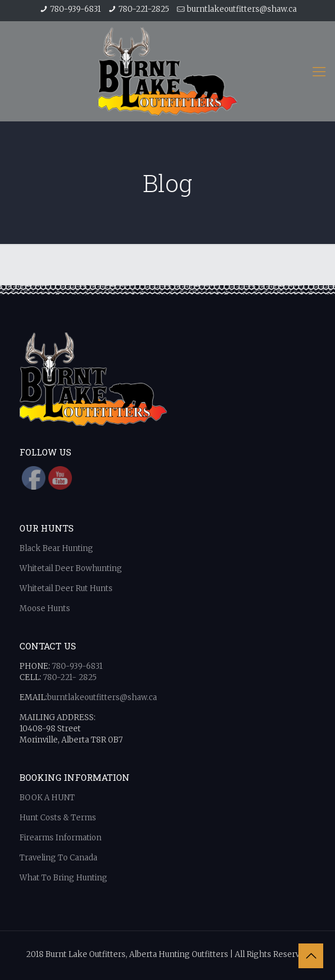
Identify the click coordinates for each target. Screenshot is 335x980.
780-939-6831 (75, 9)
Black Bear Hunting (56, 548)
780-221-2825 (144, 9)
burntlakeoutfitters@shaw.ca (242, 9)
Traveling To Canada (58, 858)
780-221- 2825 (70, 677)
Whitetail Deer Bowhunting (71, 568)
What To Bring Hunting (63, 878)
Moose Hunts (45, 608)
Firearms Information (60, 838)
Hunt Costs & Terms (59, 818)
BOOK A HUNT (48, 798)
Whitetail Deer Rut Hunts (67, 588)
